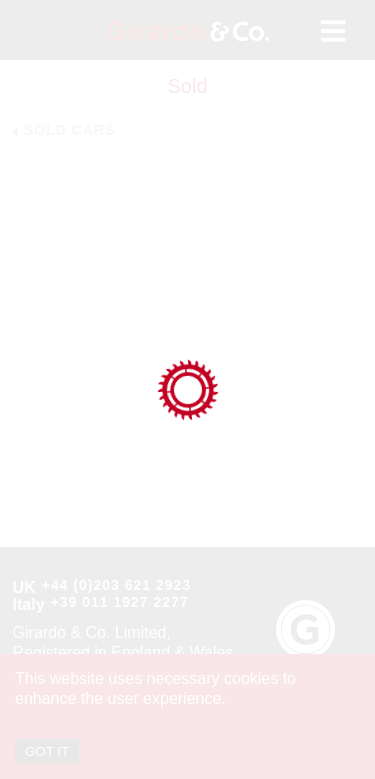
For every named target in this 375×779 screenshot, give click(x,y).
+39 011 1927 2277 (120, 602)
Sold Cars (69, 130)
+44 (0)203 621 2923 (116, 585)
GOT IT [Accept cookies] (47, 751)
